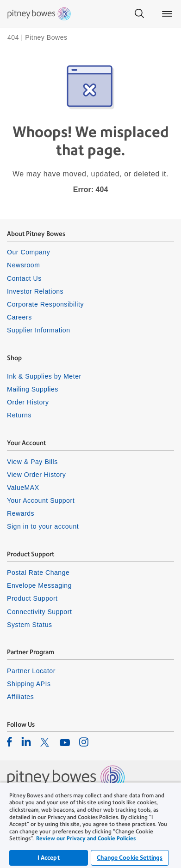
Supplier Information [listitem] (39, 330)
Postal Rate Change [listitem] (38, 573)
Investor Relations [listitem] (35, 291)
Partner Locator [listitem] (31, 671)
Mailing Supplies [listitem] (33, 389)
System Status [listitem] (30, 625)
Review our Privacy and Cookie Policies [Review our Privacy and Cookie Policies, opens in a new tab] (86, 838)
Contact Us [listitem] (24, 278)
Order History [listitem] (28, 402)
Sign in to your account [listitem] (43, 526)
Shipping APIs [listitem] (29, 684)
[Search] (139, 14)
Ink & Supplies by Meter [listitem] (44, 376)
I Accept (49, 858)
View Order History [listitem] (36, 475)
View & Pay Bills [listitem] (32, 462)
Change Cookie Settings (130, 858)
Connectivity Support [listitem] (39, 612)
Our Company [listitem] (28, 252)
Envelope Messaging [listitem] (39, 585)
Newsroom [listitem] (23, 265)
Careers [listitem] (19, 317)
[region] (90, 825)
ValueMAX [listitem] (23, 488)
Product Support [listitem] (32, 598)
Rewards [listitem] (21, 513)
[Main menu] (167, 14)
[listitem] (9, 741)
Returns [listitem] (19, 415)
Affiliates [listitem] (20, 697)
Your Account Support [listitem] (41, 500)
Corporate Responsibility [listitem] (45, 304)
